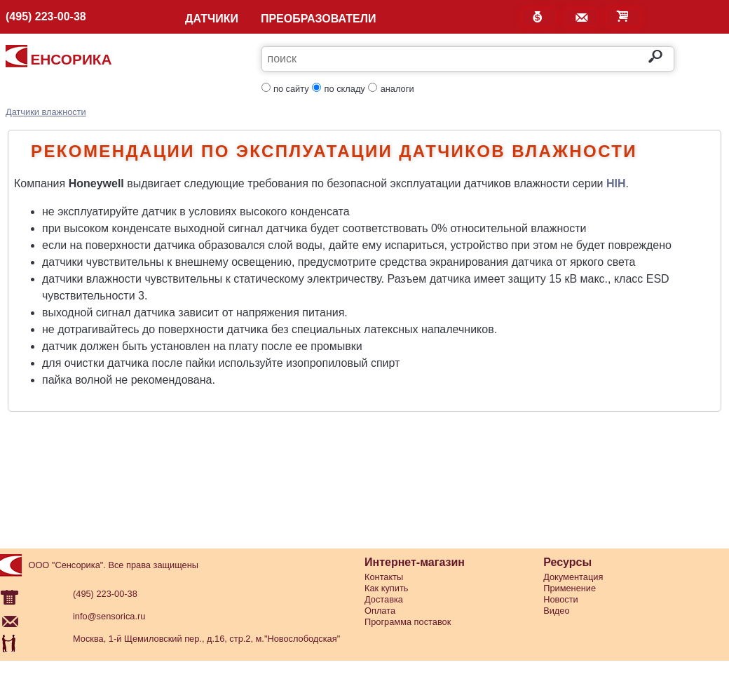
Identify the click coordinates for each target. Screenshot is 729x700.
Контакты (384, 577)
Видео (556, 611)
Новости (561, 599)
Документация (573, 577)
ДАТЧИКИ (212, 19)
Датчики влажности (46, 112)
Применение (570, 588)
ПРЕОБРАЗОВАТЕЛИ (319, 19)
